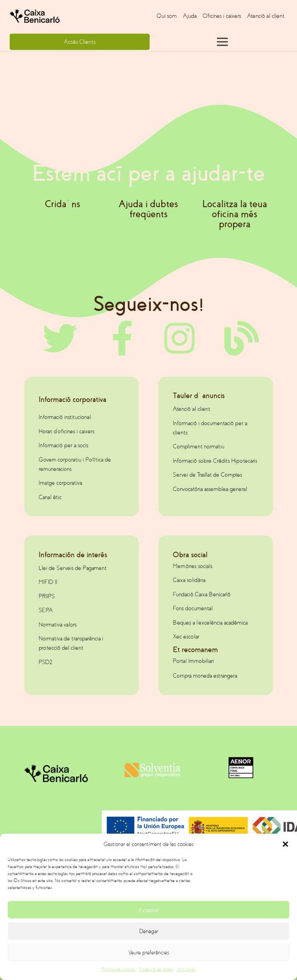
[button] (285, 844)
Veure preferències (149, 953)
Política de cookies (118, 969)
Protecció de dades (156, 969)
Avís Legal (186, 969)
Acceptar (148, 910)
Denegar (149, 931)
